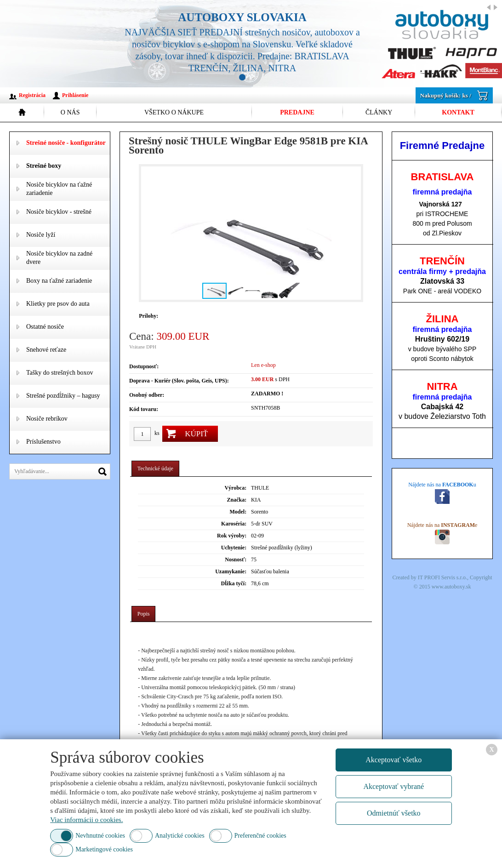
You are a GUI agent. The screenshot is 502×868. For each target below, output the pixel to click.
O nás (70, 112)
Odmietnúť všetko (394, 813)
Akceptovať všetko (394, 760)
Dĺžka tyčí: (234, 583)
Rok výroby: (232, 536)
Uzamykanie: (231, 571)
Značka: (237, 500)
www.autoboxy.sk (451, 587)
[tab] (155, 469)
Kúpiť (196, 434)
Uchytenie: (234, 548)
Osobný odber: (147, 395)
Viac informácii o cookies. (86, 820)
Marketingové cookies (104, 849)
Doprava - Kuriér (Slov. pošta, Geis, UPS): (179, 381)
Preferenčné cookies (260, 836)
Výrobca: (235, 488)
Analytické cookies (180, 836)
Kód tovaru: (144, 409)
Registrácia (32, 95)
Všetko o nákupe (174, 112)
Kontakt (458, 112)
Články (379, 112)
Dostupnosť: (144, 366)
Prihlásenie (75, 95)
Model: (238, 512)
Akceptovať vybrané (394, 786)
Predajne (297, 112)
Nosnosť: (236, 560)
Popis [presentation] (144, 614)
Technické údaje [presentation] (155, 468)
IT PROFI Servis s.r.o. (442, 577)
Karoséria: (234, 524)
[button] (353, 233)
